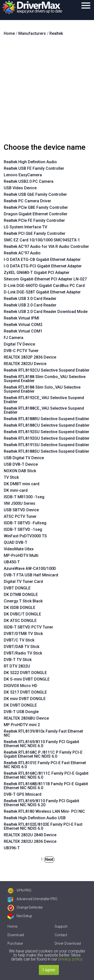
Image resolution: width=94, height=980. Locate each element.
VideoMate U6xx (19, 549)
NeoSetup (20, 916)
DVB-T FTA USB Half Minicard (31, 575)
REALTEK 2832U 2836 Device (30, 841)
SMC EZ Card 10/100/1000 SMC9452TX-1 (42, 240)
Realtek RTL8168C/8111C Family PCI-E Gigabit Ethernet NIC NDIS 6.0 (46, 775)
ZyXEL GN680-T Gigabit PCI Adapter (37, 273)
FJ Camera (14, 338)
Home (12, 926)
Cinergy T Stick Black (23, 601)
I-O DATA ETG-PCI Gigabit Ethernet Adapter (43, 266)
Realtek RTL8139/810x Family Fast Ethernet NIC (43, 733)
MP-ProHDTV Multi (21, 555)
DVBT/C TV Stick (19, 640)
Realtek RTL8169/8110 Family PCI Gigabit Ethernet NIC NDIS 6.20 (41, 803)
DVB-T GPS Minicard (23, 794)
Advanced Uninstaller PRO (32, 899)
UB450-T (12, 562)
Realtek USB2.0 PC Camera (29, 181)
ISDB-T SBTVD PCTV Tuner (28, 627)
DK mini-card (16, 490)
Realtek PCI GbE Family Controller (35, 233)
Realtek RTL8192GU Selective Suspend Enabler (47, 438)
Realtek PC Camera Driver (27, 201)
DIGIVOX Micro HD (21, 686)
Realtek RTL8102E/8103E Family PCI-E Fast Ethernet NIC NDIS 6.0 (43, 826)
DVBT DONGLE (17, 588)
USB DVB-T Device (21, 464)
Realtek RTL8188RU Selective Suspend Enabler (46, 419)
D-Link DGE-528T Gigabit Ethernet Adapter (42, 292)
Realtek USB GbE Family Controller (35, 194)
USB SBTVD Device (21, 510)
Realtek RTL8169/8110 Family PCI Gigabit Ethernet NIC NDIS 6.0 (41, 744)
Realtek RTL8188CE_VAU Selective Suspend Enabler (44, 410)
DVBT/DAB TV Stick (22, 647)
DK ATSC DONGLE (20, 621)
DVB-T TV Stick (18, 660)
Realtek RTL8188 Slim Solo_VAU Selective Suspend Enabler (42, 389)
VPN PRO (19, 890)
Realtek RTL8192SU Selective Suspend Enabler (46, 432)
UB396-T (12, 848)
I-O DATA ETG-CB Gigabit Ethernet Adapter (42, 260)
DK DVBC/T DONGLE (22, 614)
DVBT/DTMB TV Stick (23, 634)
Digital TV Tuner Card (23, 582)
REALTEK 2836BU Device (26, 718)
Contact (61, 935)
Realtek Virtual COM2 (23, 325)
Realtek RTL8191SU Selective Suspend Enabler (46, 445)
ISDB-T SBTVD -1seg (23, 529)
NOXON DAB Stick (20, 471)
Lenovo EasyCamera (23, 175)
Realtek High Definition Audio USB (35, 818)
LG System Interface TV (25, 227)
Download (16, 935)
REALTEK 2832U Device (25, 364)
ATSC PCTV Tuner (20, 516)
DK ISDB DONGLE (20, 608)
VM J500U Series (20, 503)
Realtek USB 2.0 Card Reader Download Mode (46, 312)
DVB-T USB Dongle (21, 712)
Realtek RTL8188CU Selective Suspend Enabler (47, 425)
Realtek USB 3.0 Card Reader (30, 299)
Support (61, 926)
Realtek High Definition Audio (30, 162)
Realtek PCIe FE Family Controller (34, 220)
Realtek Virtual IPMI (21, 318)
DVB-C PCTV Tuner (21, 351)
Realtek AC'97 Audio (22, 253)
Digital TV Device (19, 344)
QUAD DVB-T (16, 542)
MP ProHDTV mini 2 (22, 725)
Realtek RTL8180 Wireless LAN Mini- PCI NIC (44, 811)
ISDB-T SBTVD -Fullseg (25, 523)
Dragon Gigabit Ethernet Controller (36, 214)
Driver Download (68, 943)
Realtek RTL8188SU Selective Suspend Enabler (46, 451)
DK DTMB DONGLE (21, 595)
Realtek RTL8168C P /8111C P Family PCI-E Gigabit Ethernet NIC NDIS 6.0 (43, 754)
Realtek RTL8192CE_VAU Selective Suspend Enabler (44, 400)
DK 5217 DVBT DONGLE (25, 692)
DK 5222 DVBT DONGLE (25, 673)
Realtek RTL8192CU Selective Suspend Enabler (47, 370)
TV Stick (11, 477)
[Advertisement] (47, 92)
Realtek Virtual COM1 (23, 331)
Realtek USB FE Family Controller (34, 168)
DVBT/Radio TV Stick (23, 653)
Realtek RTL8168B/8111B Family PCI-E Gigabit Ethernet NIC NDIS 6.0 (46, 786)
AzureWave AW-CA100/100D (30, 568)
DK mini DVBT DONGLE (25, 699)
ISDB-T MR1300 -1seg (24, 497)
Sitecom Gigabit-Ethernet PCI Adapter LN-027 (45, 279)
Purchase (15, 943)
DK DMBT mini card (22, 484)
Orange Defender (25, 907)
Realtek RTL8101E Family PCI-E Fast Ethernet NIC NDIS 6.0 (45, 765)
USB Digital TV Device (24, 458)
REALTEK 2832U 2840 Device (30, 835)
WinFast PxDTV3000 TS (25, 536)
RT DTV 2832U (17, 666)
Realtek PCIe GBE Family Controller (36, 207)
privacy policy (70, 959)
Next (49, 859)
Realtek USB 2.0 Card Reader (30, 305)
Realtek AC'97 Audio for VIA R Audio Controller (46, 247)
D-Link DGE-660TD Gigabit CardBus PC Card (44, 286)
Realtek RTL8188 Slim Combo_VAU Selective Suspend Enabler (45, 379)
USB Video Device (20, 188)
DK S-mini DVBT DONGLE (27, 679)
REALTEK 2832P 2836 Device (30, 357)
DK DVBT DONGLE (20, 705)
